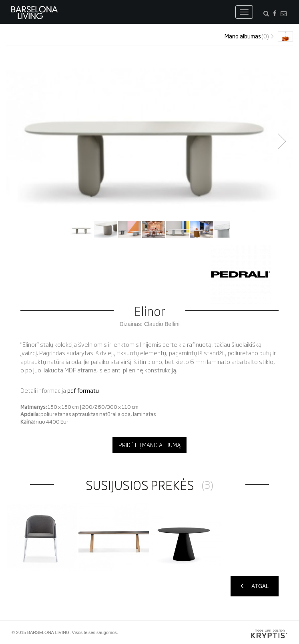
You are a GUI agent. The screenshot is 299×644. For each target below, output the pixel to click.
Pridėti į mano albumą (149, 445)
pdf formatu (83, 390)
